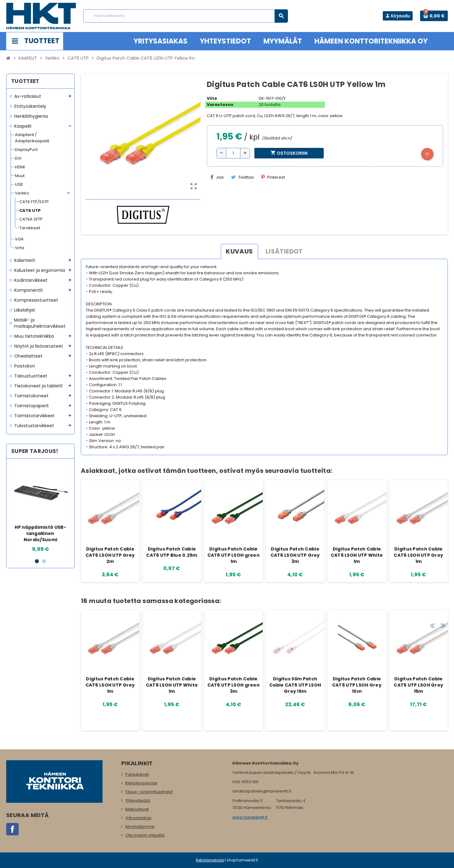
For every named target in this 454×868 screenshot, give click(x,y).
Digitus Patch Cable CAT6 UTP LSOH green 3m (234, 685)
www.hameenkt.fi (250, 817)
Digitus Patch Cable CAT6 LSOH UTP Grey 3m (295, 555)
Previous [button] (432, 599)
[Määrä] (233, 153)
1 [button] (37, 561)
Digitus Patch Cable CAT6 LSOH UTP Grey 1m (418, 555)
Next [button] (442, 599)
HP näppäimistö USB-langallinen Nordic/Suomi (40, 533)
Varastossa (220, 105)
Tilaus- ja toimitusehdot (149, 792)
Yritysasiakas (138, 818)
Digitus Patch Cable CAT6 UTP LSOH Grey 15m (418, 685)
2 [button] (44, 561)
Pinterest (273, 177)
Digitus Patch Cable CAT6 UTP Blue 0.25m (172, 552)
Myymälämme (140, 827)
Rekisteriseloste (141, 783)
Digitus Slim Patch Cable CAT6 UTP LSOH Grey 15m (295, 685)
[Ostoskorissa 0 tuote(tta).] (434, 16)
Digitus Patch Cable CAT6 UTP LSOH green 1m (234, 555)
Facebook (12, 829)
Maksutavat (137, 809)
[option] (40, 508)
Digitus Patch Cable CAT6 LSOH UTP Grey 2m (110, 555)
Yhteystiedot (138, 800)
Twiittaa (242, 177)
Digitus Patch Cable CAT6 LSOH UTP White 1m (357, 555)
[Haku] (185, 16)
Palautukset (137, 774)
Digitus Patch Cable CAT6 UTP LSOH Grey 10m (357, 685)
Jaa (217, 177)
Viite (212, 98)
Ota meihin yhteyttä (145, 835)
